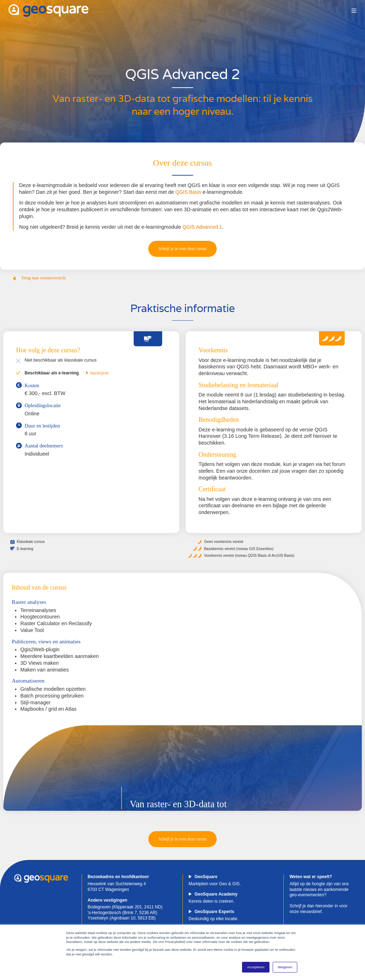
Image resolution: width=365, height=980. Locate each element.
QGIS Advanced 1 (203, 227)
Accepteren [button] (256, 967)
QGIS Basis (189, 192)
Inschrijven (97, 374)
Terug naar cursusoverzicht (40, 279)
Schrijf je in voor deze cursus (182, 249)
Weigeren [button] (285, 967)
